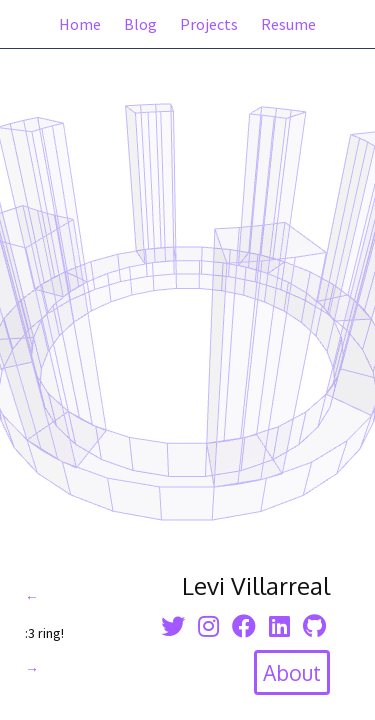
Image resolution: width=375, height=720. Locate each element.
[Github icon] (314, 626)
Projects (209, 24)
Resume (288, 24)
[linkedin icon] (279, 626)
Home (80, 24)
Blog (140, 24)
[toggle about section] (292, 672)
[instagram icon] (208, 626)
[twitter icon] (173, 626)
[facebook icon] (244, 626)
